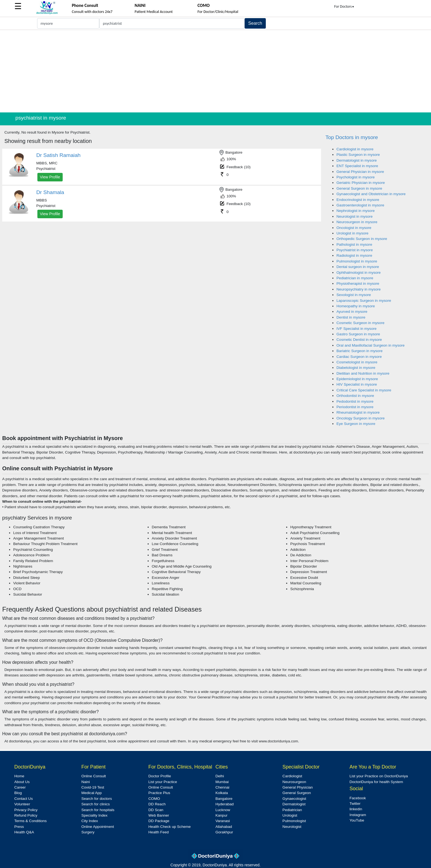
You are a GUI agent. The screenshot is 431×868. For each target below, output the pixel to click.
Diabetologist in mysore (356, 368)
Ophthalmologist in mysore (359, 273)
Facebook (358, 798)
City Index (90, 821)
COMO (154, 799)
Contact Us (24, 799)
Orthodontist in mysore (355, 396)
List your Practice (163, 782)
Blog (18, 793)
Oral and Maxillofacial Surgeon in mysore (371, 345)
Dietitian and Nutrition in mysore (363, 373)
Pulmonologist (294, 821)
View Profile (50, 177)
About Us (22, 782)
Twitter (355, 804)
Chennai (223, 787)
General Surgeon (297, 793)
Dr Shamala (50, 192)
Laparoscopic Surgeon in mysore (364, 301)
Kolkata (222, 793)
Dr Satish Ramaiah (58, 155)
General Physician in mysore (360, 172)
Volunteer (22, 804)
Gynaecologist (294, 799)
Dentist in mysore (351, 317)
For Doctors (344, 6)
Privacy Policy (26, 810)
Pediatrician (292, 810)
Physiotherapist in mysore (358, 284)
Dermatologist (294, 804)
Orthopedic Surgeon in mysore (362, 239)
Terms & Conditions (31, 821)
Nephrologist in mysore (356, 211)
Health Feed (159, 832)
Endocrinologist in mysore (358, 200)
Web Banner (159, 815)
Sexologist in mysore (354, 295)
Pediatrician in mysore (355, 278)
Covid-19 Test (93, 787)
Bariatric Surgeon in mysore (360, 351)
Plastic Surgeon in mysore (358, 155)
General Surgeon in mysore (359, 188)
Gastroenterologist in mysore (360, 205)
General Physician (298, 787)
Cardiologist (292, 776)
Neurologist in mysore (354, 216)
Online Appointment (98, 827)
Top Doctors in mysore (352, 137)
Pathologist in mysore (354, 244)
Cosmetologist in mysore (357, 362)
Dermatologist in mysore (357, 160)
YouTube (357, 820)
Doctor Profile (160, 776)
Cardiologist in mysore (355, 149)
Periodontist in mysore (355, 407)
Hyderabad (225, 804)
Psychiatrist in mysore (355, 250)
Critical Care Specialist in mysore (364, 390)
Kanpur (222, 815)
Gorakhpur (224, 832)
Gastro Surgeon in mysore (358, 334)
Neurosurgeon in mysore (357, 222)
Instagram (358, 815)
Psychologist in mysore (356, 177)
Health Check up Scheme (170, 827)
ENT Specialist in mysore (357, 166)
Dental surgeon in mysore (358, 267)
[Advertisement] (215, 71)
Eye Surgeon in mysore (356, 424)
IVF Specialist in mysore (357, 329)
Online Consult (94, 776)
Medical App (92, 793)
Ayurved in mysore (352, 312)
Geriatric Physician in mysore (361, 183)
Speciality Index (94, 815)
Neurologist (292, 827)
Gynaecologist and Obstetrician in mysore (371, 194)
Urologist (290, 815)
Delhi (220, 776)
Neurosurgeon (294, 782)
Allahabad (224, 827)
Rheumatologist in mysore (358, 412)
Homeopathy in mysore (356, 306)
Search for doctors (97, 799)
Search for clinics (96, 804)
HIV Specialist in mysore (357, 384)
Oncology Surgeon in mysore (360, 418)
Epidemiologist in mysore (357, 379)
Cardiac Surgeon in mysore (359, 357)
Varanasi (223, 821)
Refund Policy (26, 815)
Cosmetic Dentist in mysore (359, 340)
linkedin (356, 809)
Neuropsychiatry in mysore (359, 289)
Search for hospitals (98, 810)
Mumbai (222, 782)
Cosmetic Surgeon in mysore (360, 323)
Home (19, 776)
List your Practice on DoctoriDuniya (378, 776)
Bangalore (224, 799)
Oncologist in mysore (354, 228)
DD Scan (156, 810)
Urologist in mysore (352, 233)
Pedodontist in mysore (355, 401)
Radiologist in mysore (354, 255)
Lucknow (223, 810)
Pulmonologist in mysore (357, 261)
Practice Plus (159, 793)
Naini (86, 782)
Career (20, 787)
